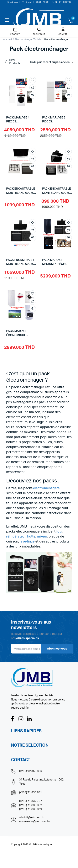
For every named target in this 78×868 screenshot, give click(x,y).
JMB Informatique (42, 845)
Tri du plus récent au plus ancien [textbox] (50, 62)
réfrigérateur (16, 536)
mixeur (42, 536)
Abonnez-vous (57, 649)
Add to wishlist (33, 80)
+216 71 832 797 (63, 2)
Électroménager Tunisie (28, 39)
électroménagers (46, 488)
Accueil (7, 39)
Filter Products (12, 62)
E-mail (29, 2)
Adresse (14, 2)
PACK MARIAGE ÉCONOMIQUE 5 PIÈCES (17, 335)
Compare (33, 88)
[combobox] (51, 62)
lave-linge (27, 541)
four (59, 531)
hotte (31, 536)
